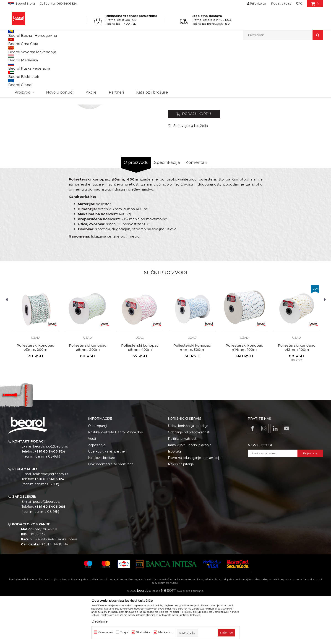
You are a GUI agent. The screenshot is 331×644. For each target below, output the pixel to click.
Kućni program (46, 50)
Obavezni (106, 632)
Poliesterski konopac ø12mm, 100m (297, 395)
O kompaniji (98, 473)
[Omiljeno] (299, 3)
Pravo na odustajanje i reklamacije (195, 505)
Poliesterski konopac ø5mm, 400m (140, 395)
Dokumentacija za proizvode (111, 511)
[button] (283, 35)
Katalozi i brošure (102, 505)
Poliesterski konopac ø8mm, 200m (88, 395)
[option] (28, 78)
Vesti (92, 486)
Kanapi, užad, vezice (73, 50)
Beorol (12, 50)
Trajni (124, 632)
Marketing (166, 632)
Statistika (143, 632)
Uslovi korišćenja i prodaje (188, 473)
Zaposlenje (97, 492)
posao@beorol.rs (46, 549)
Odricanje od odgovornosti (189, 479)
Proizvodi (26, 50)
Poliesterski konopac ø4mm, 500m (192, 395)
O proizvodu (136, 209)
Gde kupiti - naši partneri (107, 498)
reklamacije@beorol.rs (51, 521)
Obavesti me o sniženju (305, 144)
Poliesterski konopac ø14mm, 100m (244, 395)
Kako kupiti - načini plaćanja (190, 492)
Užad (92, 50)
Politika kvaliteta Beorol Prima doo (116, 479)
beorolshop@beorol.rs (50, 493)
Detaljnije (100, 621)
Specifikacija (167, 209)
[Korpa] (315, 5)
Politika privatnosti (182, 486)
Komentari (196, 209)
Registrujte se (281, 3)
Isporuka (175, 498)
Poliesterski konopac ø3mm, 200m (35, 395)
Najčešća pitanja (181, 511)
